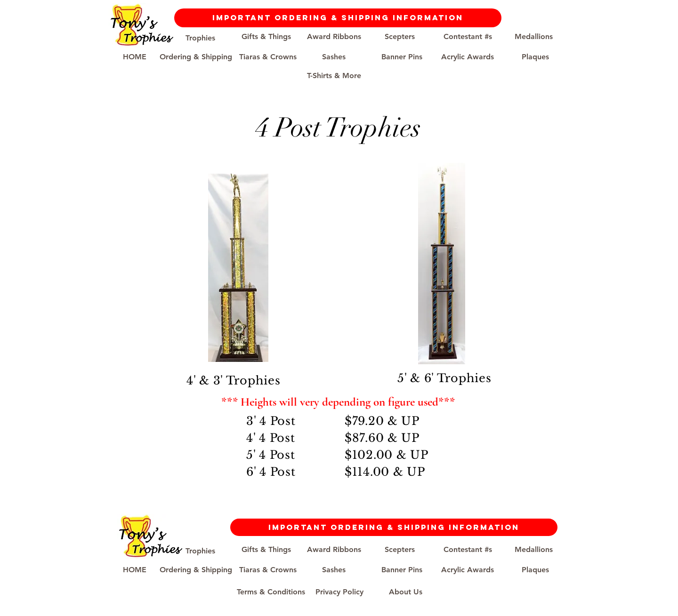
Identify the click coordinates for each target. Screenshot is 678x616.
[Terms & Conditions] (271, 592)
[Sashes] (334, 57)
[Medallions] (533, 37)
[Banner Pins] (402, 57)
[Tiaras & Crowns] (268, 57)
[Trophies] (200, 38)
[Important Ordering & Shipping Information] (338, 18)
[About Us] (405, 592)
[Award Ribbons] (334, 37)
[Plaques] (535, 57)
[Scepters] (400, 37)
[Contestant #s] (468, 37)
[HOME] (135, 57)
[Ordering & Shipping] (196, 57)
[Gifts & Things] (266, 37)
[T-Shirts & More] (334, 76)
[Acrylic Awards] (468, 57)
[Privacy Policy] (339, 592)
